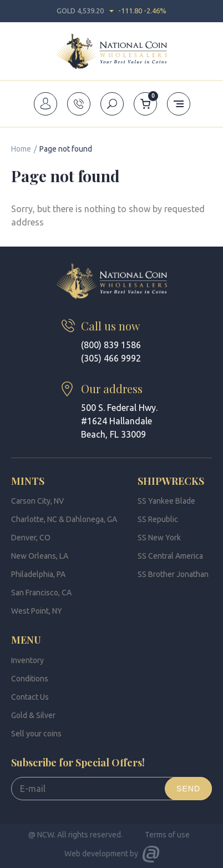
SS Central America (170, 556)
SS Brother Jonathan (173, 574)
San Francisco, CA (41, 593)
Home (21, 149)
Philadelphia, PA (38, 574)
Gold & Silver (33, 715)
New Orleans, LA (40, 556)
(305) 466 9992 (111, 358)
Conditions (30, 679)
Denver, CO (31, 538)
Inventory (27, 660)
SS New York (159, 538)
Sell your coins (36, 734)
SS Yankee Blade (166, 501)
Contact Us (30, 697)
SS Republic (158, 519)
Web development (96, 854)
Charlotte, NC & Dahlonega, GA (64, 519)
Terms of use (167, 835)
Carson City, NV (37, 501)
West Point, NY (37, 611)
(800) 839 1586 (111, 345)
